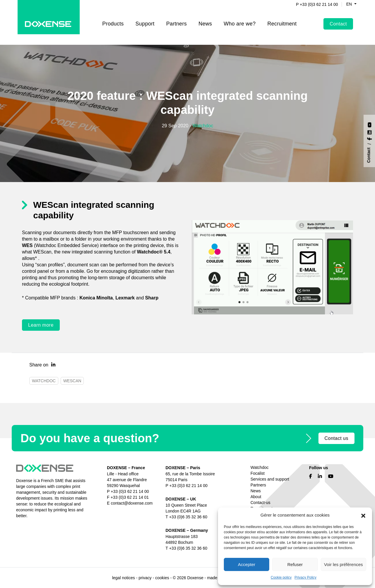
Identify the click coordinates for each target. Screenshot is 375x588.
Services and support (270, 479)
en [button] (346, 4)
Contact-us (260, 503)
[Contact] (370, 155)
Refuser (295, 564)
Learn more (41, 325)
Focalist (258, 473)
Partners (176, 19)
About (256, 497)
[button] (363, 515)
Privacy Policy (305, 577)
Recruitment (282, 19)
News (205, 19)
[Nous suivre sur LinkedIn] (370, 132)
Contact (338, 19)
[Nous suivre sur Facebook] (370, 138)
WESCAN (72, 381)
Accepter (247, 564)
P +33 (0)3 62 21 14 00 (314, 4)
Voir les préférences (344, 564)
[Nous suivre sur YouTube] (370, 124)
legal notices (124, 578)
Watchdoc (203, 126)
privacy (145, 578)
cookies (162, 578)
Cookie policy (281, 577)
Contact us (336, 438)
